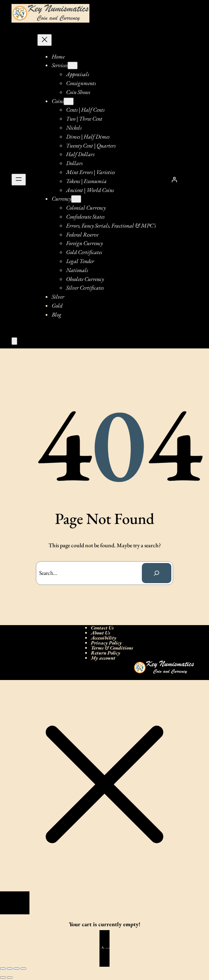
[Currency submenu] (76, 199)
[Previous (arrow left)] (3, 977)
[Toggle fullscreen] (10, 969)
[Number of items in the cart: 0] (14, 341)
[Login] (174, 179)
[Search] (157, 573)
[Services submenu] (73, 65)
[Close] (15, 903)
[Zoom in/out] (3, 969)
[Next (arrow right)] (10, 977)
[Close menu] (45, 40)
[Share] (17, 969)
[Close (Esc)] (23, 969)
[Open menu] (19, 180)
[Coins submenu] (69, 101)
